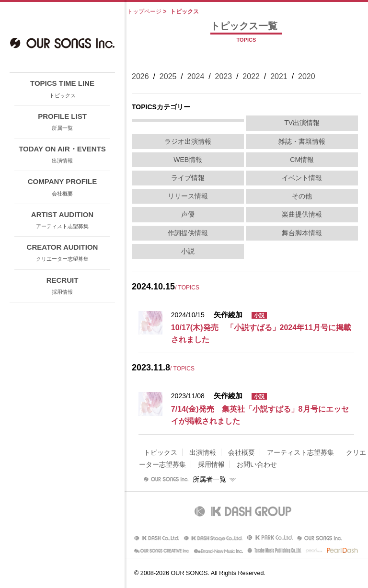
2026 (140, 76)
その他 (302, 196)
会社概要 (241, 452)
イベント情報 (302, 178)
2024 (196, 76)
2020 (307, 76)
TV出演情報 (302, 123)
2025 (168, 76)
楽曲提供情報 (302, 214)
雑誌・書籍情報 (302, 141)
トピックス (161, 452)
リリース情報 (188, 196)
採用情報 (211, 464)
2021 (279, 76)
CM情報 (302, 160)
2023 (224, 76)
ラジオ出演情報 (188, 141)
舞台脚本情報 (302, 233)
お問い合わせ (257, 464)
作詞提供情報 (188, 233)
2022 (251, 76)
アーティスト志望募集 (300, 452)
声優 (188, 214)
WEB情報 (188, 160)
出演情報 (203, 452)
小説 (188, 251)
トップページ (144, 12)
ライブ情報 (188, 178)
